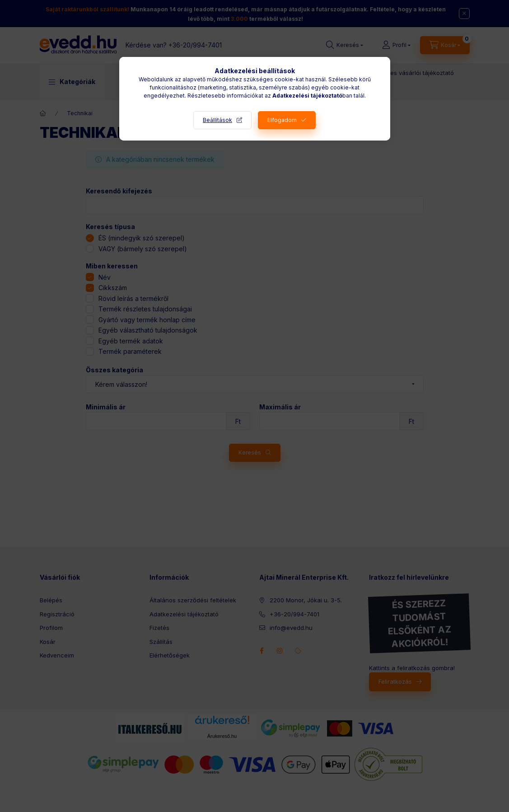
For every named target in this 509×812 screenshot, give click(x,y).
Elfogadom (282, 120)
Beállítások (217, 120)
